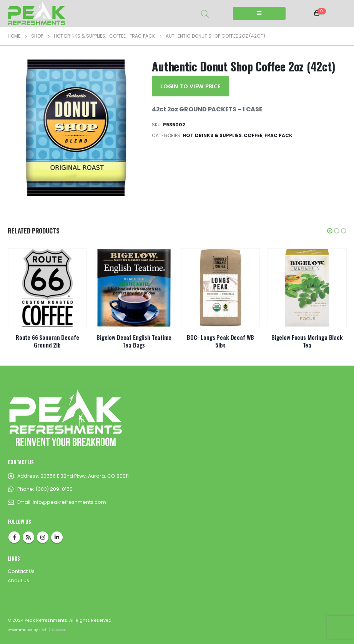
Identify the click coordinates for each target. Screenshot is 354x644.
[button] (330, 231)
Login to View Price (190, 86)
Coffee (253, 135)
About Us (18, 580)
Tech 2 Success (52, 630)
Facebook (14, 537)
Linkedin (57, 537)
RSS (28, 537)
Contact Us (21, 571)
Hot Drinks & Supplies (212, 135)
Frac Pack (278, 135)
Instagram (43, 537)
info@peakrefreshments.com (69, 502)
